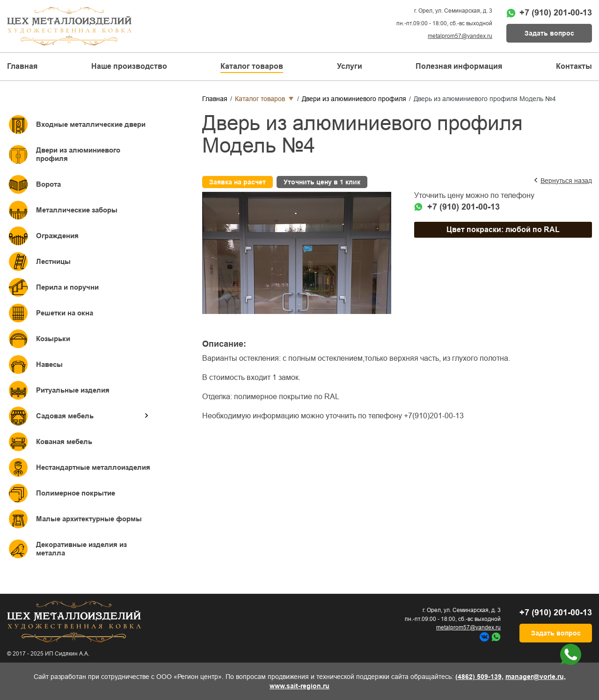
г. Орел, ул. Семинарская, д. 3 (453, 11)
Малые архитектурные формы (89, 519)
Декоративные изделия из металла (81, 549)
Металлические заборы (77, 210)
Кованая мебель (64, 441)
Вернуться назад (566, 181)
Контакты (574, 66)
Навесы (49, 364)
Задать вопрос (549, 33)
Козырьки (53, 339)
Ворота (48, 184)
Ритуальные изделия (73, 390)
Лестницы (53, 261)
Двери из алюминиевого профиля (78, 154)
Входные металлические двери (91, 124)
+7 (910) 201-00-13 (556, 13)
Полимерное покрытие (76, 493)
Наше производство (129, 66)
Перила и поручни (67, 287)
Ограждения (57, 236)
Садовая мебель (65, 416)
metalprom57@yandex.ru (460, 36)
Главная (22, 66)
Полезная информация (459, 66)
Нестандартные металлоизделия (93, 467)
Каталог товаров (260, 99)
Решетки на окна (65, 313)
